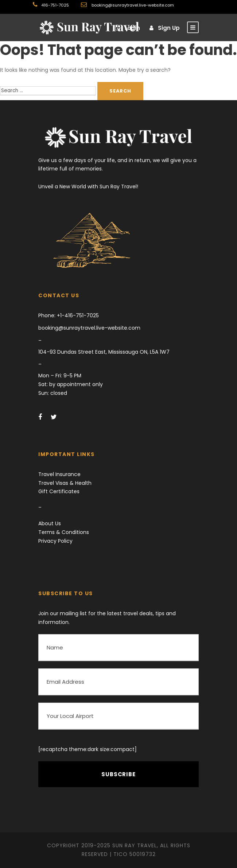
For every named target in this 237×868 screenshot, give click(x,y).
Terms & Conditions (64, 532)
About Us (50, 523)
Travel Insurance (59, 474)
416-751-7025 (55, 5)
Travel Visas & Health (65, 483)
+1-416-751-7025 (77, 315)
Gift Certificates (59, 491)
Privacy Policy (55, 541)
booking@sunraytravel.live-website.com (132, 5)
